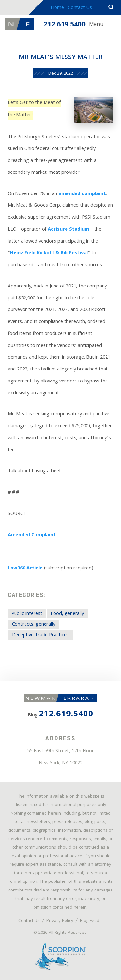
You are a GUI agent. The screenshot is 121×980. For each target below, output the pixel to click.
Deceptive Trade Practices (40, 635)
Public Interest (27, 614)
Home (57, 8)
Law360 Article (25, 568)
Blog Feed (90, 921)
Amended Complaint (32, 535)
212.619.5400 (65, 25)
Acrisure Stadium (68, 230)
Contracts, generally (34, 625)
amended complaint (82, 194)
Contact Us (80, 8)
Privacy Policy (60, 921)
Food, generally (67, 614)
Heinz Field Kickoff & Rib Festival (49, 253)
